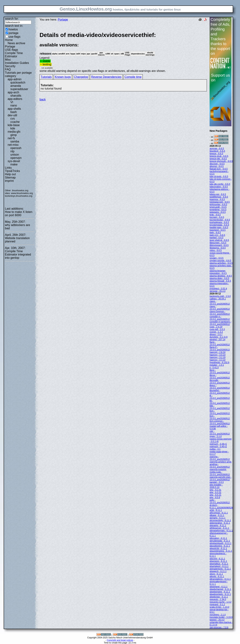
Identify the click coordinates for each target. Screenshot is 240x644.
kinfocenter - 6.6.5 (218, 205)
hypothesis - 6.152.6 (219, 362)
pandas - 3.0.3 (217, 482)
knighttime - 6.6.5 (218, 210)
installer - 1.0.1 (217, 365)
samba (15, 141)
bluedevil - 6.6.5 (217, 151)
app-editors (15, 99)
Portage (10, 46)
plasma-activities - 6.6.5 (221, 263)
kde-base (14, 125)
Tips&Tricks (12, 171)
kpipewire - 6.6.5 (218, 212)
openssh (16, 148)
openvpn (16, 158)
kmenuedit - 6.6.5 (218, 207)
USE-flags (11, 50)
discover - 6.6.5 (217, 164)
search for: (12, 19)
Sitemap (10, 178)
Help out (10, 174)
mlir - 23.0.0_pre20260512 (220, 433)
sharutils (16, 96)
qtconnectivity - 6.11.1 (220, 520)
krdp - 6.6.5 (215, 215)
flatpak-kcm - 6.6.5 (219, 169)
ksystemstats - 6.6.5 (219, 225)
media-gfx (14, 132)
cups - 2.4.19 (216, 327)
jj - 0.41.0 (214, 368)
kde (13, 128)
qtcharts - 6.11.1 (217, 518)
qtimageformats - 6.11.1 (221, 531)
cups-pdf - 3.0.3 (217, 329)
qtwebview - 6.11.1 (219, 597)
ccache (15, 122)
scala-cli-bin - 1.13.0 (219, 607)
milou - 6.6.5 (216, 250)
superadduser (19, 89)
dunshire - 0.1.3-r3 (218, 337)
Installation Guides (17, 63)
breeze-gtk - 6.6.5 (218, 159)
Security (10, 66)
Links (8, 168)
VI (12, 102)
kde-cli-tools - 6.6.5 (219, 177)
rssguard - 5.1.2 (217, 605)
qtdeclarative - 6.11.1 (220, 523)
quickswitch (18, 83)
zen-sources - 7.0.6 (219, 627)
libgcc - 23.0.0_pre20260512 (220, 387)
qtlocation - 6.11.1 (218, 538)
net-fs (11, 138)
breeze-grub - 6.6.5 (219, 156)
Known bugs (63, 77)
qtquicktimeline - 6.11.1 (221, 551)
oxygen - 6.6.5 (216, 258)
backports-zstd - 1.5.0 (220, 296)
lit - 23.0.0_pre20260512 (220, 397)
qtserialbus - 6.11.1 (219, 564)
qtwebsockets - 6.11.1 (220, 594)
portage (13, 33)
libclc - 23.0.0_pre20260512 (220, 371)
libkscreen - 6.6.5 (218, 243)
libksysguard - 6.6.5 (219, 245)
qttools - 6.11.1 (217, 576)
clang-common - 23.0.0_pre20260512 (220, 313)
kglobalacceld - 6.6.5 (220, 202)
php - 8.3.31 (215, 492)
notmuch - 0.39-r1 (218, 444)
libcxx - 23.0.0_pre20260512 (220, 377)
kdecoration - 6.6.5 (219, 187)
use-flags (14, 37)
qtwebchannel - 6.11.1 (220, 589)
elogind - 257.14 (217, 340)
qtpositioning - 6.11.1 (220, 546)
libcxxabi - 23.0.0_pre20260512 (220, 382)
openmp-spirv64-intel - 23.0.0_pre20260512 (220, 478)
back (43, 99)
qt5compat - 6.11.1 (219, 513)
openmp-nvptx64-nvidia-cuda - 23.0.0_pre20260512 (220, 472)
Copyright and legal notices (120, 640)
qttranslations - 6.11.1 (220, 579)
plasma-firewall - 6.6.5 (220, 281)
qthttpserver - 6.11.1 (219, 528)
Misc (8, 60)
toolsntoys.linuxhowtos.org (19, 196)
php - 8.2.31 (215, 490)
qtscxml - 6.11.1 (217, 559)
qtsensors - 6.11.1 (218, 561)
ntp (12, 151)
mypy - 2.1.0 (216, 436)
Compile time (133, 77)
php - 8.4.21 (215, 495)
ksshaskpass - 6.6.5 (219, 222)
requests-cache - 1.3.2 (220, 602)
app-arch (13, 92)
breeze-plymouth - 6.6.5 (221, 161)
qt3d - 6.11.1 (216, 510)
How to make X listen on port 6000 (19, 214)
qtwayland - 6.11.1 (218, 587)
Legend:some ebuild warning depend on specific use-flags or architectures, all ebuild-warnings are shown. (123, 52)
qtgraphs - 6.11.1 (218, 526)
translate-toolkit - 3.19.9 (221, 617)
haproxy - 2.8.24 (217, 352)
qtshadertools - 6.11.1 (220, 569)
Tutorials (46, 77)
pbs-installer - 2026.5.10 (216, 486)
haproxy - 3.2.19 (217, 357)
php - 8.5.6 (215, 498)
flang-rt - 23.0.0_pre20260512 (220, 348)
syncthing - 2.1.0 (218, 615)
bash (14, 112)
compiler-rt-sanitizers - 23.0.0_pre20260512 (220, 323)
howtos (13, 29)
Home (9, 40)
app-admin (15, 79)
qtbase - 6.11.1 (217, 515)
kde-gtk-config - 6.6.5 (220, 184)
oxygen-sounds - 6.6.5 (220, 261)
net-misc (13, 145)
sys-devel (14, 161)
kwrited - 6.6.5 (216, 238)
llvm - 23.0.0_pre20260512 (220, 412)
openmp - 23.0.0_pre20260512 (220, 458)
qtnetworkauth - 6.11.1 (220, 543)
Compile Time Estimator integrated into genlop (18, 254)
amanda (16, 86)
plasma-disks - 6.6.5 (219, 278)
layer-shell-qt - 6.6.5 (219, 240)
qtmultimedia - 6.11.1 (220, 541)
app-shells (14, 109)
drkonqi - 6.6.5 (217, 166)
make (14, 164)
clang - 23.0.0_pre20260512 (220, 303)
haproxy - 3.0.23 (217, 355)
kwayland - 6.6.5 (217, 230)
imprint (9, 181)
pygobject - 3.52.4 (218, 289)
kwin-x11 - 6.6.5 (217, 235)
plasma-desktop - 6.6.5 (221, 276)
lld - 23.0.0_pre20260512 (220, 402)
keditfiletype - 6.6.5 (219, 197)
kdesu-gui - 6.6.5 (218, 194)
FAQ (8, 69)
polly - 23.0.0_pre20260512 (220, 501)
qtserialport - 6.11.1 (219, 566)
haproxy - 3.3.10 (217, 360)
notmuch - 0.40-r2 (218, 447)
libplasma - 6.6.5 (218, 248)
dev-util (12, 115)
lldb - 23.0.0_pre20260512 (220, 407)
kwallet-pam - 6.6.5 (219, 227)
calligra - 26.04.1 (218, 299)
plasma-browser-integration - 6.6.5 (218, 272)
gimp (14, 135)
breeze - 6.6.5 (216, 154)
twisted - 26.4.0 (217, 620)
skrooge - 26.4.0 (217, 291)
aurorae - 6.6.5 (217, 148)
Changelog (81, 77)
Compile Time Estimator (14, 55)
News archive (16, 43)
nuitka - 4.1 (215, 449)
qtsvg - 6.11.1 (216, 574)
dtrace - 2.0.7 (216, 334)
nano (14, 105)
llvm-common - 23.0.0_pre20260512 (220, 422)
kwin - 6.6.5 (215, 233)
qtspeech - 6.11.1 (218, 571)
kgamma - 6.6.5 (217, 199)
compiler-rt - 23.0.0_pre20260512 (220, 318)
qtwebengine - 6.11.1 (220, 592)
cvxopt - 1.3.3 (216, 332)
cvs (13, 119)
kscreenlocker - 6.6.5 (220, 220)
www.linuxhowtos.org (22, 193)
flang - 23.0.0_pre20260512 (220, 343)
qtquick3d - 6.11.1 (218, 548)
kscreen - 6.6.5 (217, 217)
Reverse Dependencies (106, 77)
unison (15, 155)
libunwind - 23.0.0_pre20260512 (220, 392)
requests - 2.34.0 (218, 599)
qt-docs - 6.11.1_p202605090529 (221, 506)
